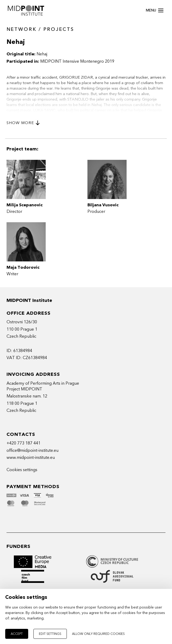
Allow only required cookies (98, 634)
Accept (17, 634)
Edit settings (50, 634)
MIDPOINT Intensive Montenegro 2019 (77, 61)
